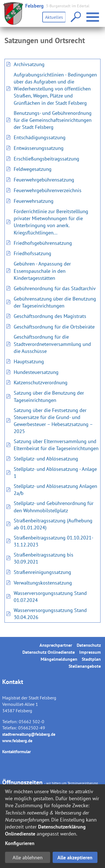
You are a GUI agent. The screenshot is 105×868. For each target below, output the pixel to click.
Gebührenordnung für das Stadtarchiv (55, 288)
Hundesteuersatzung (36, 372)
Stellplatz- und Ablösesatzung (46, 459)
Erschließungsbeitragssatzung (46, 159)
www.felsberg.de (17, 741)
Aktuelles (54, 17)
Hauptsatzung (29, 361)
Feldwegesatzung (33, 169)
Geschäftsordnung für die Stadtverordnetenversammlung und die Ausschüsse (52, 344)
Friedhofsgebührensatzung (43, 243)
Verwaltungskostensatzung (43, 583)
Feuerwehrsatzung (34, 201)
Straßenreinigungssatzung (42, 572)
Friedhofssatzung (32, 253)
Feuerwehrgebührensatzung (44, 180)
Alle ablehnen (28, 857)
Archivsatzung (29, 64)
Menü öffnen (93, 14)
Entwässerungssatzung (39, 148)
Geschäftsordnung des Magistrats (50, 316)
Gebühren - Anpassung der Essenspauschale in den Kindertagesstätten (42, 271)
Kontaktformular (17, 752)
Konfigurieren (20, 843)
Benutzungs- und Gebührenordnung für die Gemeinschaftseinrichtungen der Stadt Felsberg (53, 120)
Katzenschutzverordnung (41, 382)
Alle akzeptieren (75, 857)
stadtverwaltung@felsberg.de (29, 734)
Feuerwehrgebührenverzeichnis (48, 190)
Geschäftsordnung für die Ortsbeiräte (54, 327)
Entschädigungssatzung (40, 137)
